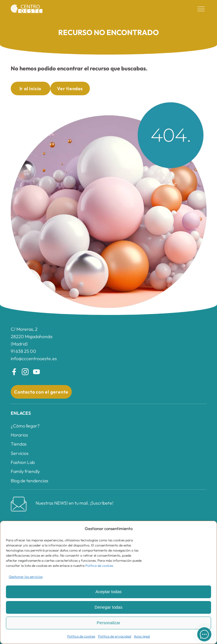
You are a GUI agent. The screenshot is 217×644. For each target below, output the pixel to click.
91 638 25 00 (23, 351)
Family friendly (25, 471)
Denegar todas (108, 607)
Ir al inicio (31, 88)
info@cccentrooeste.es (34, 358)
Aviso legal (142, 636)
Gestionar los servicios (26, 577)
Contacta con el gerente (41, 392)
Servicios (20, 453)
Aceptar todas (109, 592)
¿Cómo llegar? (25, 426)
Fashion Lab (23, 462)
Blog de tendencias (30, 481)
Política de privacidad (115, 636)
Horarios (19, 435)
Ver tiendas (70, 88)
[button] (201, 9)
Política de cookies (99, 566)
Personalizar (108, 623)
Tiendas (19, 444)
